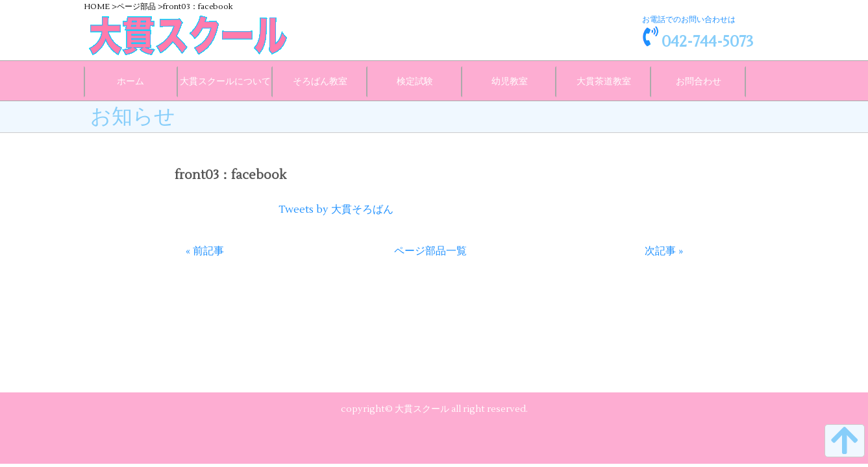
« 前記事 (205, 251)
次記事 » (664, 251)
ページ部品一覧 (430, 251)
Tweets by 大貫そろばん (336, 210)
